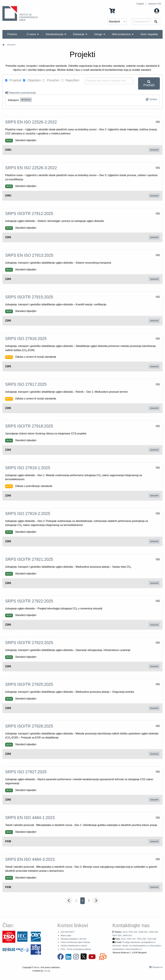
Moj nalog (150, 11)
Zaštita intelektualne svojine (74, 946)
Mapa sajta (66, 935)
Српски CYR (155, 4)
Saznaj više (154, 150)
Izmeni (151, 99)
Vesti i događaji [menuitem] (149, 34)
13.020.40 (26, 100)
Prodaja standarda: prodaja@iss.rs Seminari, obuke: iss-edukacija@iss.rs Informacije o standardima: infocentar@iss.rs (137, 946)
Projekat (13, 80)
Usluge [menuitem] (98, 34)
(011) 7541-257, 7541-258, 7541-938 (139, 939)
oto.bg (47, 971)
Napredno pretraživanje (21, 93)
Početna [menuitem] (12, 34)
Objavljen (32, 80)
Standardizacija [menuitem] (54, 34)
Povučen (51, 80)
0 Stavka (118, 11)
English (140, 4)
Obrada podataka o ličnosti (73, 939)
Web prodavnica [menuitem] (121, 34)
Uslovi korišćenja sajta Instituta (75, 942)
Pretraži (149, 84)
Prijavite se (157, 967)
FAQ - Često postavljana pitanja (76, 949)
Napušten (70, 80)
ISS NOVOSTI (67, 932)
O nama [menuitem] (31, 34)
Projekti (11, 45)
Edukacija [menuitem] (79, 34)
